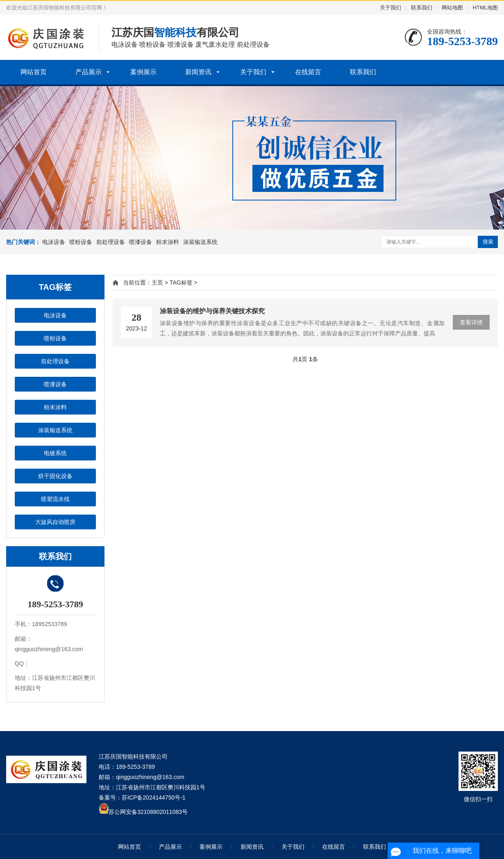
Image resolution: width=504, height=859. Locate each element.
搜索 (488, 242)
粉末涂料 (168, 242)
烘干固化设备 (55, 476)
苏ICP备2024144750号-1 (154, 797)
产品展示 (89, 72)
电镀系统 (55, 453)
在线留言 (308, 72)
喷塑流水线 (55, 499)
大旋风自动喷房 (55, 522)
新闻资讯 (198, 72)
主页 (157, 283)
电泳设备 (54, 242)
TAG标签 (181, 283)
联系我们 (422, 8)
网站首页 (34, 72)
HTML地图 (485, 8)
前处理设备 (111, 242)
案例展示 (143, 72)
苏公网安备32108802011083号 (148, 812)
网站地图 (452, 8)
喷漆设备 (141, 242)
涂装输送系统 (200, 242)
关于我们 (390, 8)
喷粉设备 (81, 242)
